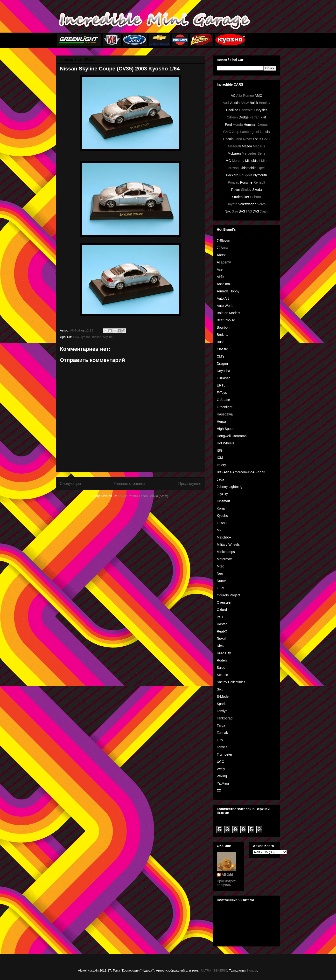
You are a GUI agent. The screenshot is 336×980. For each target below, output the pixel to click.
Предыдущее (190, 484)
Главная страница (129, 484)
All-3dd (227, 875)
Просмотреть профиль (227, 883)
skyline (108, 337)
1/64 (76, 337)
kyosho (86, 337)
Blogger (252, 970)
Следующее (70, 484)
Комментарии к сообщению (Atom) (143, 496)
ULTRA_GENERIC (214, 970)
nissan (97, 337)
